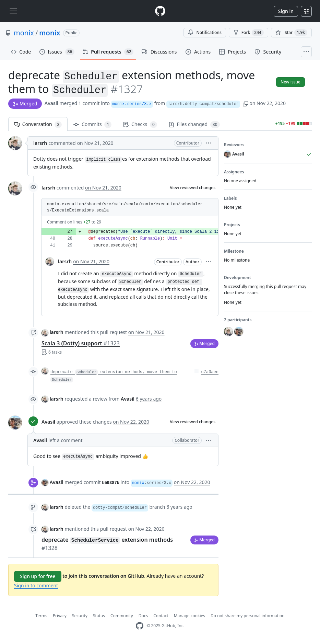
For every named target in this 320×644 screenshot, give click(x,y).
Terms (41, 616)
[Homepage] (160, 11)
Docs (143, 616)
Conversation (38, 124)
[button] (246, 103)
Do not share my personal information (248, 616)
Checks (140, 124)
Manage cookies (189, 616)
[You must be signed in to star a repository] (291, 33)
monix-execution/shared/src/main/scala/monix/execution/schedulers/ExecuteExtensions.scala (125, 207)
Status (99, 616)
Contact (161, 616)
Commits (92, 124)
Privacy (60, 616)
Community (122, 616)
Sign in (286, 11)
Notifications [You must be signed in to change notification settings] (205, 32)
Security (80, 616)
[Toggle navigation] (13, 11)
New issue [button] (291, 82)
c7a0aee (210, 372)
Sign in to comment (36, 585)
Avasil (51, 103)
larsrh (40, 143)
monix (24, 33)
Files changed (194, 124)
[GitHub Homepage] (140, 626)
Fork (248, 33)
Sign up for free (38, 576)
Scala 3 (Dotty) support (81, 343)
